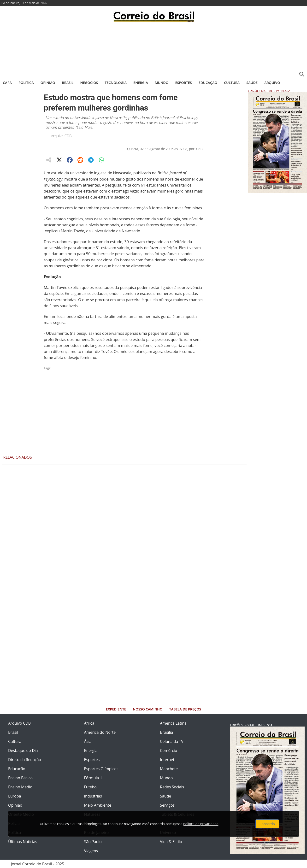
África (89, 723)
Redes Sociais (172, 787)
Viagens (91, 851)
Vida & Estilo (171, 842)
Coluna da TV (172, 741)
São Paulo (93, 842)
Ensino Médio (20, 787)
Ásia (88, 741)
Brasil (68, 83)
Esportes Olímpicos (101, 769)
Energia (141, 83)
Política (26, 83)
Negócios (89, 83)
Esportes (183, 83)
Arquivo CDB (61, 136)
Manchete (169, 769)
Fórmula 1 (93, 778)
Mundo (162, 83)
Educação (208, 83)
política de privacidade (201, 824)
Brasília (166, 732)
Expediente (116, 709)
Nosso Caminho (148, 709)
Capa (7, 83)
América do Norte (100, 732)
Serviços (167, 805)
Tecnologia (116, 83)
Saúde (252, 83)
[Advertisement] (153, 49)
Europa (15, 796)
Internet (167, 760)
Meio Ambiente (98, 805)
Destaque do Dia (23, 751)
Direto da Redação (25, 760)
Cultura (232, 83)
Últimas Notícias (23, 842)
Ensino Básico (20, 778)
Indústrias (93, 796)
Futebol (91, 787)
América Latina (173, 723)
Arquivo (272, 83)
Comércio (168, 751)
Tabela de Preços (185, 709)
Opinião (48, 83)
